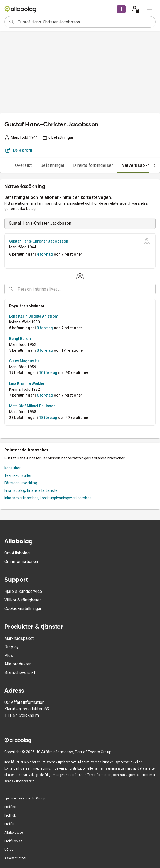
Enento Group (100, 752)
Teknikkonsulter (18, 475)
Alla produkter (18, 664)
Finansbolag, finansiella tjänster (32, 490)
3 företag (45, 328)
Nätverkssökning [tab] (128, 165)
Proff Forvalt (13, 841)
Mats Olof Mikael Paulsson (32, 406)
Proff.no (10, 807)
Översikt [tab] (13, 165)
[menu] (149, 9)
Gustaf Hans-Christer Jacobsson (39, 241)
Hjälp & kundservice (23, 591)
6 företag (45, 395)
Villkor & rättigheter (23, 600)
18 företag (48, 418)
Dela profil (19, 150)
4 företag (45, 254)
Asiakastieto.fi (15, 858)
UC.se (9, 850)
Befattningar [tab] (42, 165)
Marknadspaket (19, 638)
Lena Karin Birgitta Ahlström (34, 316)
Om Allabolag (17, 553)
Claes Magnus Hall (25, 361)
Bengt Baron (20, 339)
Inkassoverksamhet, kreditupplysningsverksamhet (48, 498)
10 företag (48, 373)
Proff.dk (10, 815)
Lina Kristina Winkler (27, 383)
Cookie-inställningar (23, 609)
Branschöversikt (20, 673)
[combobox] (85, 22)
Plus (9, 655)
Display (12, 647)
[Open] (153, 289)
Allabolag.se (14, 833)
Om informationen (21, 562)
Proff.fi (9, 824)
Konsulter (12, 468)
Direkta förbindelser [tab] (82, 165)
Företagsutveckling (21, 483)
